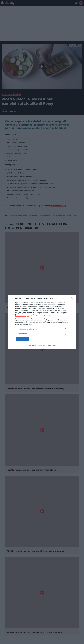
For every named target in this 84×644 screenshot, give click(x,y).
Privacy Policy (52, 346)
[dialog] (42, 322)
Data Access (42, 346)
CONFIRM (25, 339)
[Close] (73, 299)
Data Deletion (32, 346)
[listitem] (42, 329)
